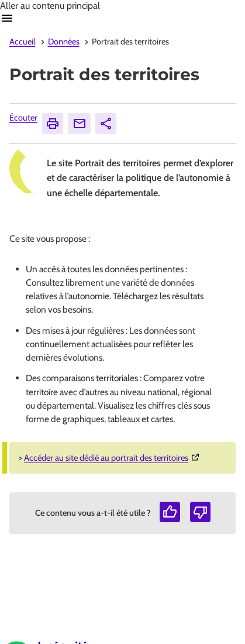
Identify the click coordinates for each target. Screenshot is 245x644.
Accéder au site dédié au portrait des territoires (113, 458)
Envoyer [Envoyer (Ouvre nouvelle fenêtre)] (82, 124)
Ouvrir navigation (7, 18)
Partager (108, 124)
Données (64, 42)
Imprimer (54, 124)
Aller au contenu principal (50, 6)
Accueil (22, 42)
